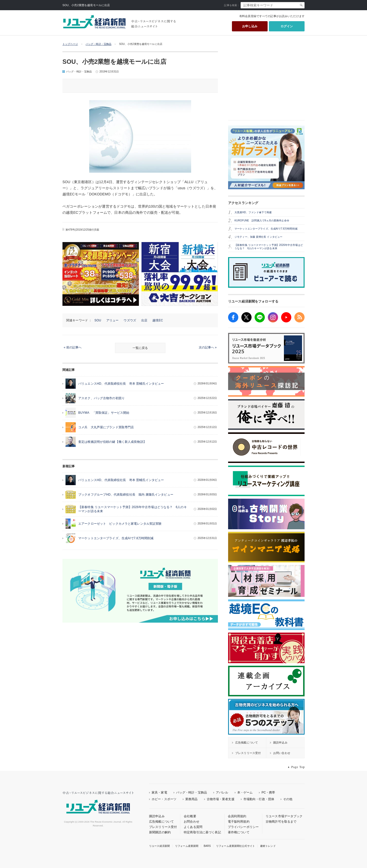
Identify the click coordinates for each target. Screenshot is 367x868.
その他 (288, 799)
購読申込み (157, 816)
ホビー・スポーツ (164, 799)
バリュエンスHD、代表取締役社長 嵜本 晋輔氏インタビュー (121, 384)
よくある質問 (193, 827)
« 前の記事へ (73, 347)
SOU (98, 320)
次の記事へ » (208, 347)
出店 (144, 320)
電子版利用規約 (239, 822)
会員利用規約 (237, 816)
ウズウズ (130, 320)
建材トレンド (268, 846)
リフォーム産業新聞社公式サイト (235, 846)
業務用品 (192, 799)
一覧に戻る (140, 348)
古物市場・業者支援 (221, 799)
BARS (207, 846)
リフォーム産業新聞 (187, 846)
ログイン (287, 26)
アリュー (113, 320)
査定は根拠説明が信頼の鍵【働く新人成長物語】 (112, 442)
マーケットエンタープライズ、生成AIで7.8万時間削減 (116, 538)
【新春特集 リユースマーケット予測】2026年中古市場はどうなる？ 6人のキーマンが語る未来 (269, 247)
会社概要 (190, 816)
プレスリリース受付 (163, 827)
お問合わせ (192, 822)
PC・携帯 (268, 792)
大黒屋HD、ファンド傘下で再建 (253, 212)
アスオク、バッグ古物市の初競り (101, 398)
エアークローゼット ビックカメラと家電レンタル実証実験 (120, 524)
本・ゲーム (245, 792)
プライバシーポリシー (243, 827)
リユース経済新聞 (159, 846)
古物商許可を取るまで (281, 822)
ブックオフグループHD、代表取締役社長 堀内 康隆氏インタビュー (126, 495)
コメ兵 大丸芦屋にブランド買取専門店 (106, 427)
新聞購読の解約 (160, 832)
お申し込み (250, 26)
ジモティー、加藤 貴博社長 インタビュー (258, 237)
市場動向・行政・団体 (259, 799)
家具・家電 (159, 792)
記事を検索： (232, 5)
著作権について (239, 832)
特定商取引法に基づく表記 (202, 832)
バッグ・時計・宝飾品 (99, 44)
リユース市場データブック (284, 816)
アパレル (222, 792)
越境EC (158, 320)
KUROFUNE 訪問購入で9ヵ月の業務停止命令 (262, 221)
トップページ (70, 44)
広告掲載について (161, 822)
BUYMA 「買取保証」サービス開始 (104, 413)
